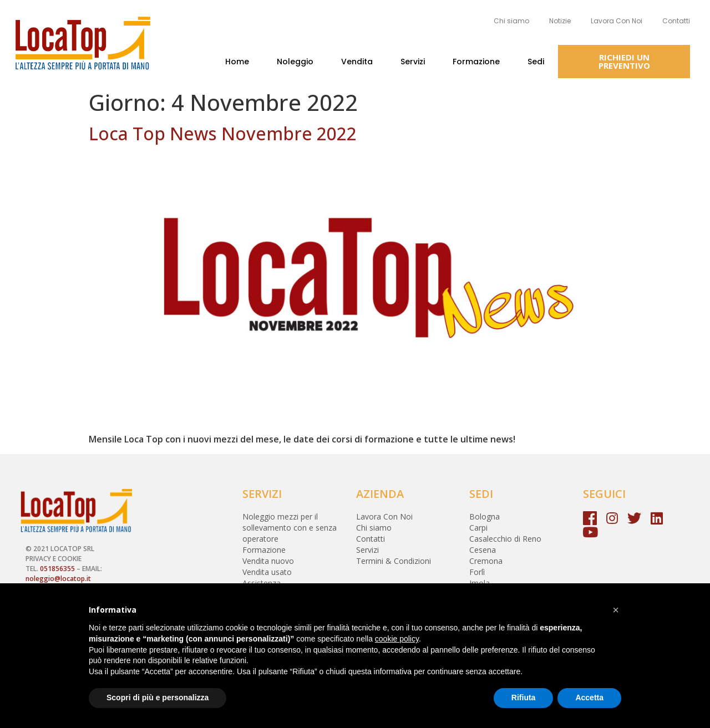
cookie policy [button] (397, 639)
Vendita (357, 62)
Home (237, 62)
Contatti (676, 21)
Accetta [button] (589, 698)
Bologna (485, 516)
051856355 (57, 569)
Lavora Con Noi (617, 21)
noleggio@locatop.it (58, 579)
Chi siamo (511, 21)
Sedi (536, 62)
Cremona (486, 561)
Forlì (477, 572)
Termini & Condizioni (394, 561)
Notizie (560, 21)
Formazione (476, 62)
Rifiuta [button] (524, 698)
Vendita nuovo (268, 561)
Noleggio (295, 62)
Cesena (483, 550)
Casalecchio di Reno (505, 539)
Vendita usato (267, 572)
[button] (624, 62)
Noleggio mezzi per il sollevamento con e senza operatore (290, 528)
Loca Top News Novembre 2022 (223, 133)
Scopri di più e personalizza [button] (158, 698)
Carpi (478, 528)
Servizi (413, 62)
